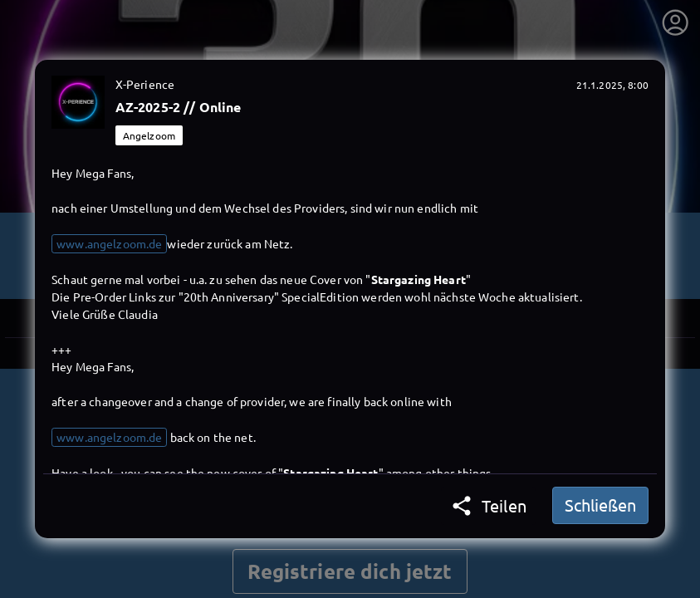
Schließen (600, 505)
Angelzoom (149, 135)
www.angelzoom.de (109, 243)
